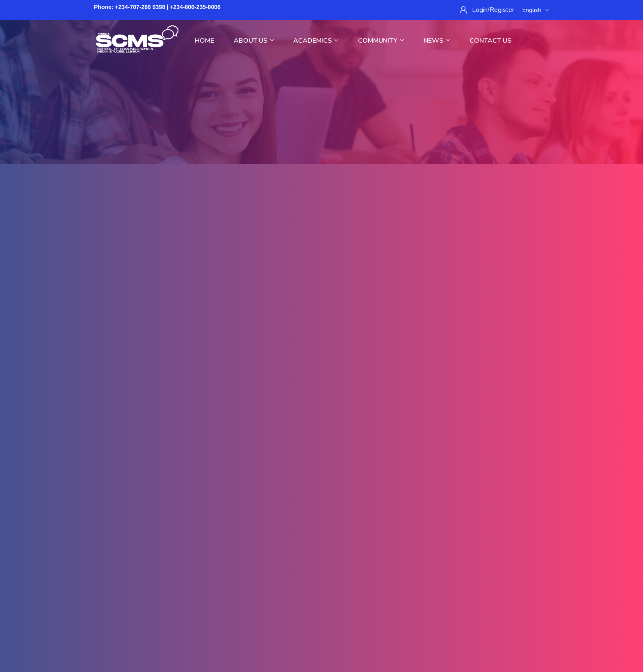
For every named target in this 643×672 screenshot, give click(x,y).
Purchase (316, 621)
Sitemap (279, 621)
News (437, 41)
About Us (254, 41)
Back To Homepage (322, 380)
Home (204, 41)
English (536, 10)
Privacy (216, 621)
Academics (316, 41)
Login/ (481, 10)
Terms (247, 621)
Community (381, 41)
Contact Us (490, 41)
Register (502, 10)
